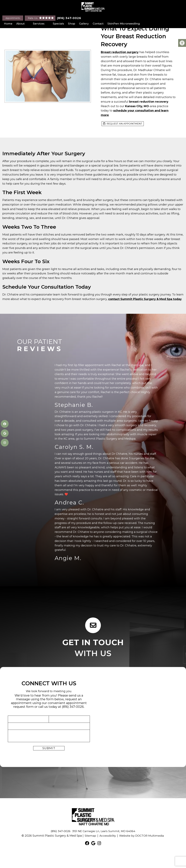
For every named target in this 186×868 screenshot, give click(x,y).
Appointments (13, 18)
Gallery (84, 24)
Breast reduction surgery (120, 52)
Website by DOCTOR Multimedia (142, 836)
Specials (58, 24)
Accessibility (107, 836)
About (20, 24)
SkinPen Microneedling (124, 24)
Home (8, 24)
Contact (98, 24)
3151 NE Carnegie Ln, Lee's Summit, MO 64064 (104, 831)
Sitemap (89, 836)
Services (39, 24)
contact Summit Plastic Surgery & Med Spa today (145, 299)
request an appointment (123, 124)
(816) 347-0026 (69, 18)
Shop (72, 24)
